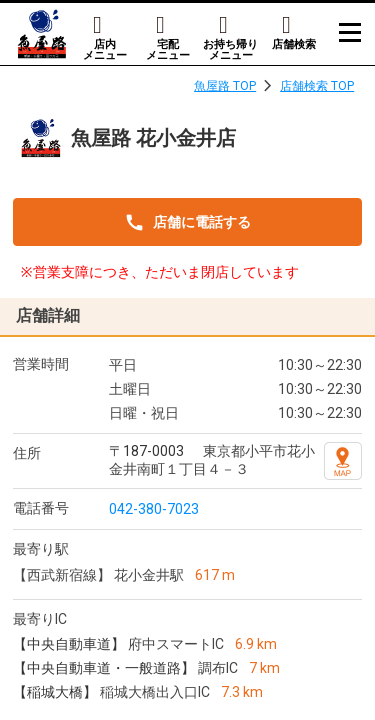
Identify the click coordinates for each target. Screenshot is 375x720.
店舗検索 (294, 44)
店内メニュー (105, 49)
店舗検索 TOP (317, 86)
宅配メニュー (168, 49)
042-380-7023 (154, 509)
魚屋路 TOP (225, 86)
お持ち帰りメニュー (230, 49)
